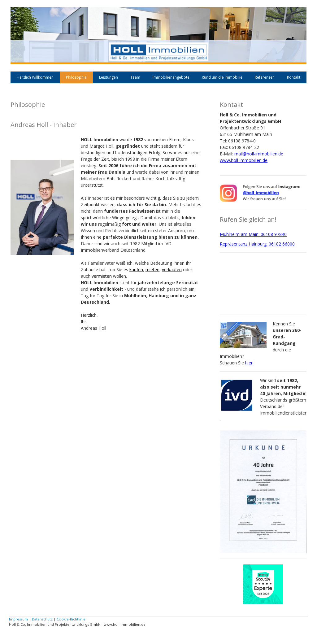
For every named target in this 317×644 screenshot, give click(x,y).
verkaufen (172, 270)
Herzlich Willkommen (35, 77)
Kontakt (294, 77)
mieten (152, 270)
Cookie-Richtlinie (71, 619)
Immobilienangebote (171, 77)
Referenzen (265, 77)
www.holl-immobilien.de (244, 160)
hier (249, 363)
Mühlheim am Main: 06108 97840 (253, 234)
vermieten (102, 276)
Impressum (18, 619)
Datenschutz (42, 619)
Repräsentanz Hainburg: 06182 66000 (257, 244)
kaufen (136, 270)
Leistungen (109, 77)
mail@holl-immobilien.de (259, 154)
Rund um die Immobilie (222, 77)
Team (135, 77)
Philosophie (76, 77)
